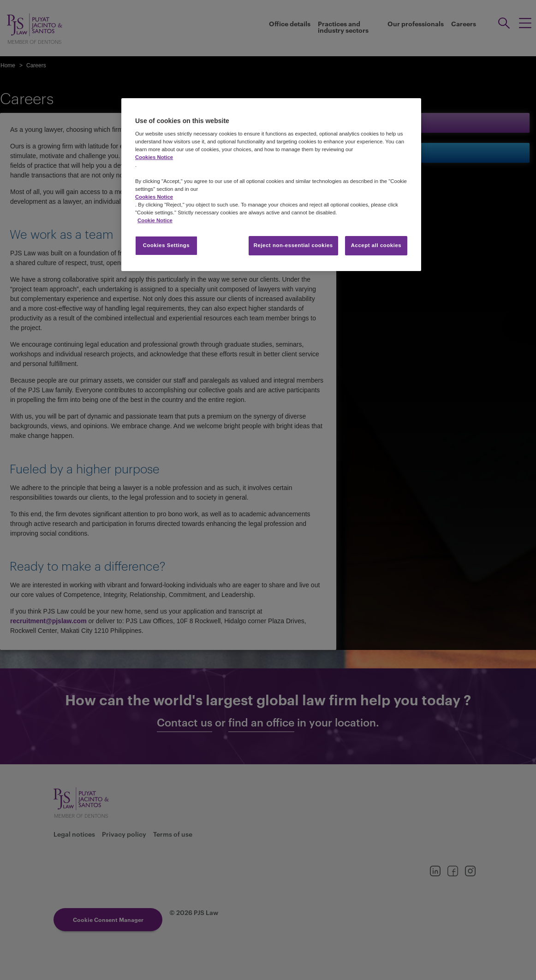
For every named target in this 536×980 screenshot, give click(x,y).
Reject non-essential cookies (293, 245)
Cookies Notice (154, 157)
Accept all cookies (376, 245)
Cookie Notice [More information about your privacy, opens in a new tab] (155, 220)
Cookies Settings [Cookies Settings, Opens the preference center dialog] (166, 245)
